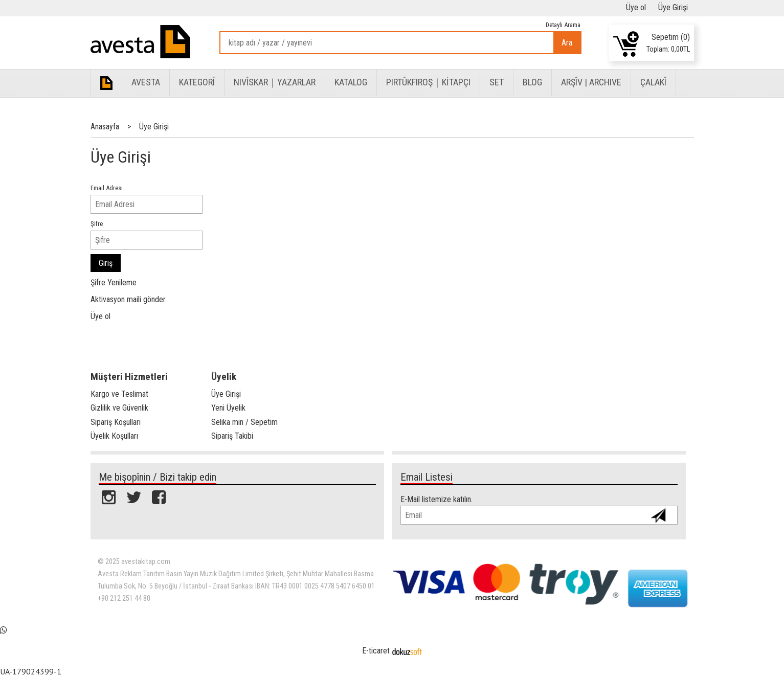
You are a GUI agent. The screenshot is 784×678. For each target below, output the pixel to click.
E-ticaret (376, 651)
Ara (567, 43)
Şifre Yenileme (114, 282)
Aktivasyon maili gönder (128, 299)
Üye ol (100, 316)
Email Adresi (107, 188)
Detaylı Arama (563, 25)
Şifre (97, 224)
